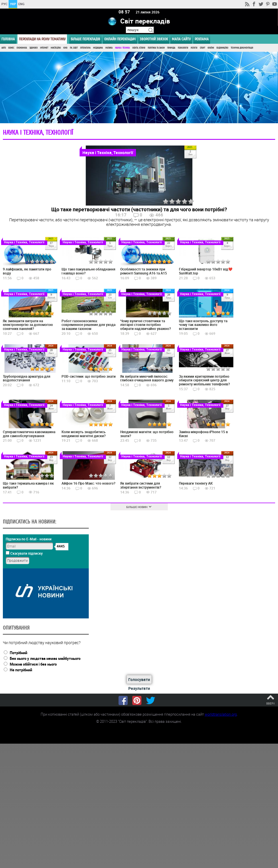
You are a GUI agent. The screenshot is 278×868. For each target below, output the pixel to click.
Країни (211, 48)
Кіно (65, 48)
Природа (171, 48)
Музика (109, 48)
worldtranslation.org (221, 714)
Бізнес (11, 48)
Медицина (98, 48)
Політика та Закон (156, 48)
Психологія (183, 48)
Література (85, 48)
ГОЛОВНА (8, 39)
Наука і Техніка (122, 48)
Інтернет (44, 48)
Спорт (202, 48)
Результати (139, 688)
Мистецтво (56, 48)
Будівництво (222, 48)
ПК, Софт (74, 48)
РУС (4, 4)
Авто (4, 48)
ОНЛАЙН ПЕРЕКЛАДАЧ (120, 39)
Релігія (194, 48)
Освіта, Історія (139, 48)
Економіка (22, 48)
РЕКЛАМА (202, 39)
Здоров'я (33, 48)
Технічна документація (242, 48)
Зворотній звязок (154, 39)
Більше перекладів (85, 39)
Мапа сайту (181, 39)
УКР (13, 4)
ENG (21, 4)
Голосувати (139, 679)
